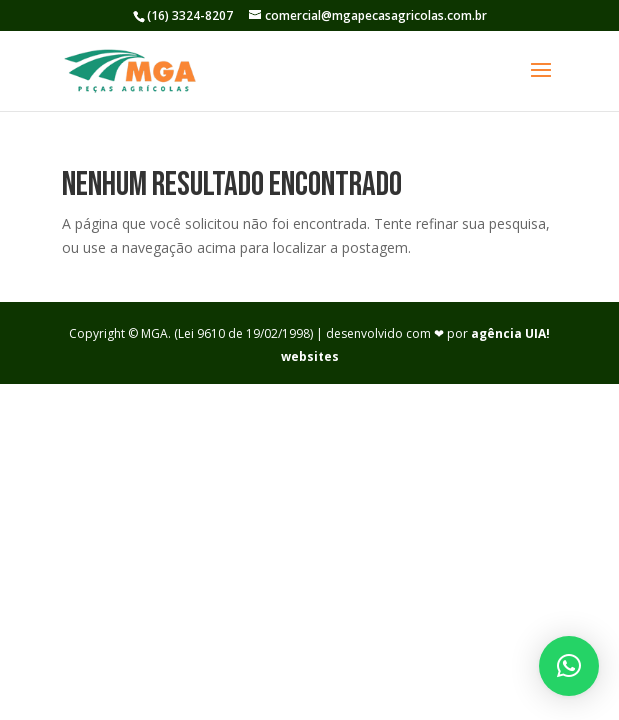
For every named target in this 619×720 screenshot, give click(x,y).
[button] (569, 666)
